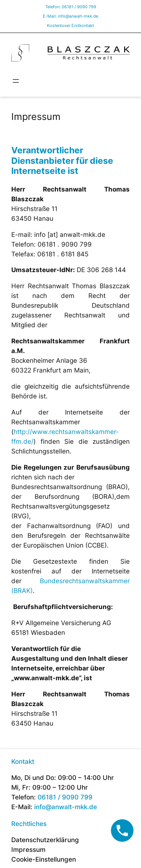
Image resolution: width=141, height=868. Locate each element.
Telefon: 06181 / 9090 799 (71, 7)
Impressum (28, 850)
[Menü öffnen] (16, 81)
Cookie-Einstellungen (44, 859)
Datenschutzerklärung (45, 840)
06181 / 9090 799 (65, 797)
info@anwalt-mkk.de (78, 16)
